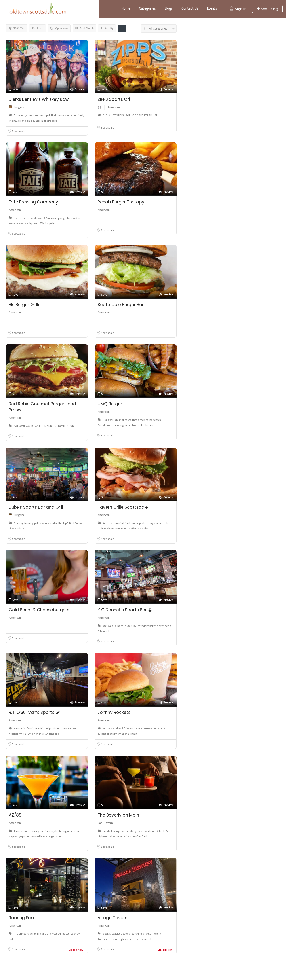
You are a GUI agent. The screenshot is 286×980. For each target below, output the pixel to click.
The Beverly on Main (118, 815)
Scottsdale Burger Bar (121, 305)
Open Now (59, 28)
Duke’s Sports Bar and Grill (36, 507)
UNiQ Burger (110, 404)
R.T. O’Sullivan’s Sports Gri (35, 712)
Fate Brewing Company (33, 202)
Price (38, 28)
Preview (77, 89)
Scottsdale (19, 131)
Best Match (84, 28)
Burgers (19, 107)
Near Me (16, 28)
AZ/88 (15, 815)
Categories (147, 9)
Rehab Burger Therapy (121, 202)
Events (212, 9)
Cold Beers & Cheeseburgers (39, 610)
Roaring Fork (22, 918)
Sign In (241, 9)
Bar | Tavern (105, 823)
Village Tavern (113, 918)
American (114, 107)
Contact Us (190, 9)
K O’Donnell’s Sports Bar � (125, 610)
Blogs (169, 9)
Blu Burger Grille (25, 305)
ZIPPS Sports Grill (115, 99)
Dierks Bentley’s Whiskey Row (39, 99)
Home (126, 9)
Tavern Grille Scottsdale (123, 507)
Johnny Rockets (114, 712)
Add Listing (267, 9)
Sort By (107, 28)
